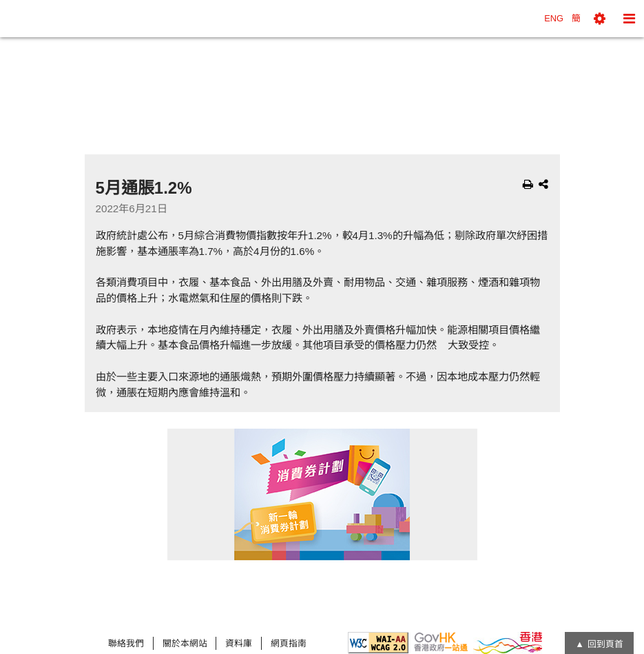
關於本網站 (185, 643)
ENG (554, 18)
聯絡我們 (126, 643)
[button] (600, 19)
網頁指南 (289, 643)
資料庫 (239, 643)
